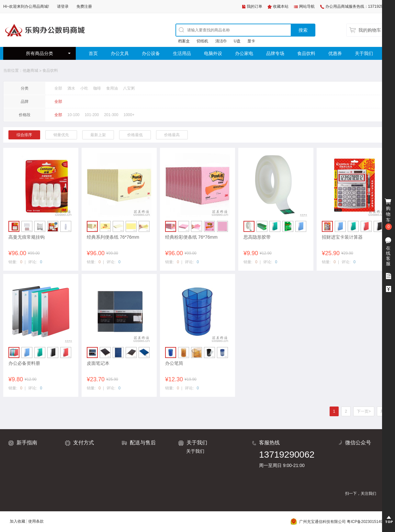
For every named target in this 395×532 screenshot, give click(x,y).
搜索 (303, 30)
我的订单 (254, 6)
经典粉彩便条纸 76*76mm (191, 237)
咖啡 (97, 88)
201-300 (111, 115)
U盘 (237, 41)
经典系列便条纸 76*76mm (113, 237)
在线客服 (388, 256)
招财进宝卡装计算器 (342, 237)
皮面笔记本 (98, 363)
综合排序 (24, 135)
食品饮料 (306, 53)
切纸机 (202, 41)
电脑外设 (213, 53)
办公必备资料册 (24, 363)
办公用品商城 (36, 6)
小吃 (84, 88)
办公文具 (120, 53)
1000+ (129, 115)
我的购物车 (370, 30)
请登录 (63, 6)
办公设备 (151, 53)
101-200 (92, 115)
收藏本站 (281, 6)
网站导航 (307, 6)
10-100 (73, 115)
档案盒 (184, 41)
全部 (58, 88)
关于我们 (364, 53)
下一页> (364, 411)
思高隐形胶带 (257, 237)
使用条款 (36, 521)
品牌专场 (275, 53)
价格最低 (135, 135)
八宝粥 (129, 88)
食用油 (112, 88)
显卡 (251, 41)
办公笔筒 (174, 363)
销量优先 (61, 135)
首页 (93, 53)
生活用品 (182, 53)
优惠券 (335, 53)
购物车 (389, 214)
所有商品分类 (39, 53)
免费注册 (84, 6)
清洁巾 (221, 41)
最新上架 (98, 135)
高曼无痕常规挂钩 (27, 237)
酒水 (71, 88)
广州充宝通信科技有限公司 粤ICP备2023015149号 (339, 522)
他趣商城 (30, 71)
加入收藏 (17, 521)
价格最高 (172, 135)
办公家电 (244, 53)
